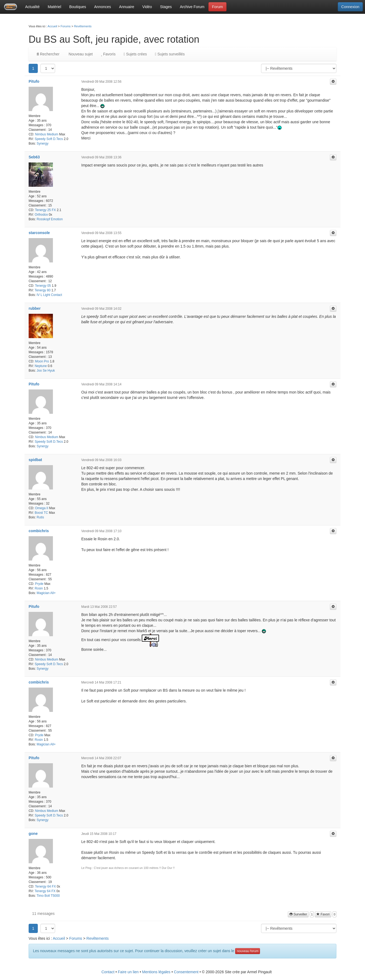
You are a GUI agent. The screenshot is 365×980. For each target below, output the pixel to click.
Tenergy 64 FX (45, 886)
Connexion (350, 7)
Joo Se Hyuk (46, 371)
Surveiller (298, 914)
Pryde (39, 584)
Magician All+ (46, 593)
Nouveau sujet (80, 54)
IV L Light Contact (49, 295)
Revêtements (83, 26)
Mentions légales (156, 972)
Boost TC (41, 513)
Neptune (41, 366)
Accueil (52, 26)
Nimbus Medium (47, 134)
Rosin (39, 588)
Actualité (32, 7)
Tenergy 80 (43, 290)
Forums (65, 26)
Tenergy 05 (43, 286)
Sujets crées (135, 54)
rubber (35, 308)
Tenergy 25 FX (45, 210)
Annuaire (127, 7)
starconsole (39, 233)
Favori (323, 914)
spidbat (35, 460)
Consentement (186, 972)
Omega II (42, 508)
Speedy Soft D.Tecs (49, 139)
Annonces (103, 7)
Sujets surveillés (170, 54)
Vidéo (147, 7)
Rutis (40, 517)
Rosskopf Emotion (50, 219)
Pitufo (34, 81)
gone (33, 834)
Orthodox (41, 215)
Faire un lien (128, 972)
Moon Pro (42, 361)
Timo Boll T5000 (48, 896)
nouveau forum (248, 951)
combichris (39, 531)
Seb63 (34, 157)
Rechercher (48, 54)
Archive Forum (192, 7)
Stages (166, 7)
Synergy (43, 144)
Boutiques (78, 7)
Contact (108, 972)
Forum (217, 7)
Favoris (108, 54)
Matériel (55, 7)
